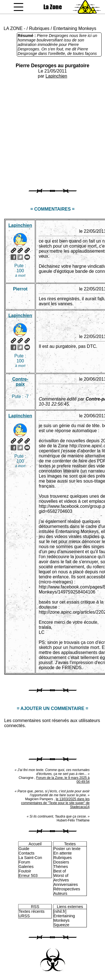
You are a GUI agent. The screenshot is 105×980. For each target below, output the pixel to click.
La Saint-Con (30, 858)
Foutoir (25, 871)
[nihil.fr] (60, 911)
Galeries (26, 867)
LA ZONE (13, 28)
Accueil (35, 844)
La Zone (53, 7)
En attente (63, 853)
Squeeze (61, 925)
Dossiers (61, 862)
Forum (24, 862)
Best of (60, 871)
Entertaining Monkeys (75, 28)
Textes (70, 844)
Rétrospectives (67, 889)
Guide (24, 849)
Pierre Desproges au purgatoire (53, 66)
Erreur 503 (28, 876)
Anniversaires (66, 884)
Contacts (26, 853)
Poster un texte (67, 849)
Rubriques (39, 28)
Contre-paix (20, 382)
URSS (24, 916)
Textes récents (32, 911)
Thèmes (61, 867)
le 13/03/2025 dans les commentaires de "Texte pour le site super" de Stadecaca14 (55, 803)
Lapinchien (56, 76)
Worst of (61, 876)
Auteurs (60, 893)
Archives (61, 880)
